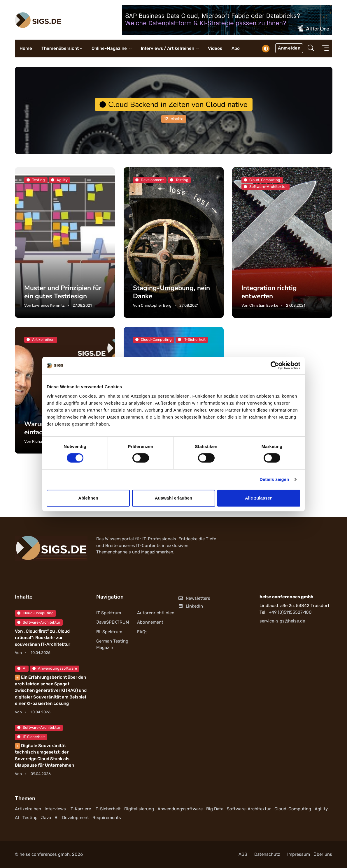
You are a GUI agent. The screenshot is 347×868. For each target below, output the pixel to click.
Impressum (299, 854)
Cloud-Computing (35, 613)
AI (22, 668)
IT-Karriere (80, 809)
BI (57, 818)
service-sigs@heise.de (282, 621)
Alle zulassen (259, 498)
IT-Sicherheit (31, 737)
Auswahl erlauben (173, 498)
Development (76, 818)
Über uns (323, 854)
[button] (311, 49)
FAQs (142, 632)
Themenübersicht (60, 48)
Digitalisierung (139, 809)
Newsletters (194, 598)
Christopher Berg (156, 305)
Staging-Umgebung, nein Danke (171, 292)
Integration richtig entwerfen (269, 292)
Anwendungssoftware (55, 668)
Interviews (55, 809)
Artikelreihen (28, 809)
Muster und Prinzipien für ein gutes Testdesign (63, 292)
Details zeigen (274, 479)
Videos (215, 48)
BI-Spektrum (109, 632)
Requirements (107, 818)
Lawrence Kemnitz (48, 305)
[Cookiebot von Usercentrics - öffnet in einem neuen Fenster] (275, 366)
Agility (321, 809)
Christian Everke (264, 305)
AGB (243, 854)
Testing (30, 818)
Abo (236, 48)
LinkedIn (190, 606)
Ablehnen (88, 498)
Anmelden (289, 48)
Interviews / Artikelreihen (168, 48)
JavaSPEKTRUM (113, 622)
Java (46, 818)
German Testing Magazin (112, 644)
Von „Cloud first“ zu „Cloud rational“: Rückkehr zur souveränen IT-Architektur (43, 638)
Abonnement (150, 622)
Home (26, 48)
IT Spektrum (109, 613)
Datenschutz (267, 854)
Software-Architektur (39, 622)
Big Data (215, 809)
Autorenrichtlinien (156, 613)
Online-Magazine (110, 48)
